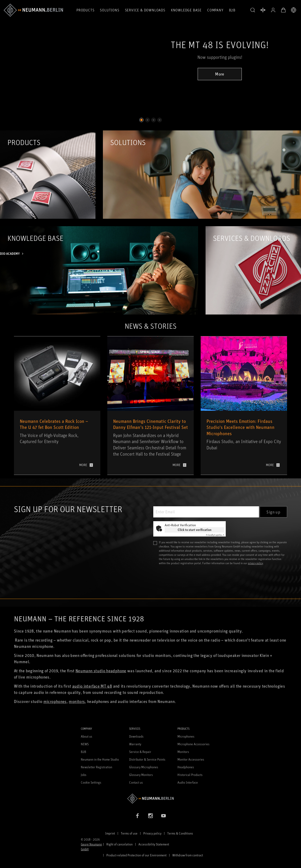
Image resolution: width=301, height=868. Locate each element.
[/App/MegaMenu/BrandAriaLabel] (33, 10)
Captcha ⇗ (215, 535)
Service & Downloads (145, 10)
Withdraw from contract (188, 855)
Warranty (135, 744)
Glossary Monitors (141, 775)
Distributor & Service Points (147, 759)
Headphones (186, 767)
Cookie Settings (91, 782)
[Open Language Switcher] (294, 10)
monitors (77, 701)
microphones (55, 701)
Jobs (84, 775)
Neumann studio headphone (101, 671)
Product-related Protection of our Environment (136, 855)
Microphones (186, 736)
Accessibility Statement (154, 844)
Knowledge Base (186, 10)
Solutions (110, 10)
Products (85, 10)
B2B (232, 10)
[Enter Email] (206, 512)
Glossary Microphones (144, 767)
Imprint (110, 833)
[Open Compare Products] (263, 10)
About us (87, 736)
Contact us (136, 782)
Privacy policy (152, 833)
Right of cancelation (119, 844)
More (220, 74)
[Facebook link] (137, 816)
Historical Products (190, 775)
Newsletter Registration (97, 767)
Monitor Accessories (191, 759)
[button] (253, 10)
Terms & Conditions (180, 833)
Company (215, 10)
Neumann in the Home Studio (100, 759)
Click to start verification (195, 530)
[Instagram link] (150, 816)
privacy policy (255, 563)
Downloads (136, 736)
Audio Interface (188, 782)
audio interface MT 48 (92, 686)
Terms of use (129, 833)
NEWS (85, 744)
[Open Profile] (273, 10)
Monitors (183, 752)
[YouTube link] (164, 816)
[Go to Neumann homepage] (150, 799)
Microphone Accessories (193, 744)
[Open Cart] (283, 10)
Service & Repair (140, 752)
